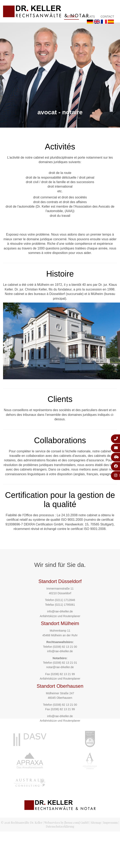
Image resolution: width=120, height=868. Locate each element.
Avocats (88, 17)
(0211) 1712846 (65, 600)
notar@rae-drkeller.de (60, 667)
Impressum (110, 823)
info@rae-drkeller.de (60, 611)
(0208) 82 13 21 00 (65, 647)
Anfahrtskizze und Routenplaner (60, 616)
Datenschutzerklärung (60, 826)
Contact (107, 17)
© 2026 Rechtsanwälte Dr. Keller (22, 823)
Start (71, 17)
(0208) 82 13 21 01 (65, 663)
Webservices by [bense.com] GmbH (67, 823)
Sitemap (96, 823)
